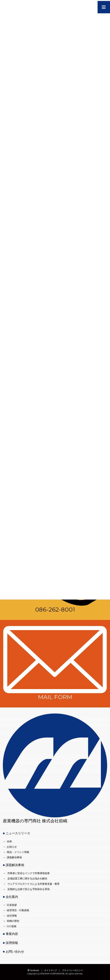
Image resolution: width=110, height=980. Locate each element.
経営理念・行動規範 (18, 910)
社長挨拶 (12, 905)
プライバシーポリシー (73, 970)
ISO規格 (12, 926)
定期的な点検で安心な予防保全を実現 (29, 889)
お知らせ (12, 847)
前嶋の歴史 (13, 921)
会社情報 (12, 916)
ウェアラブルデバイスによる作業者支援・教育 (34, 884)
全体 (9, 841)
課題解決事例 (14, 857)
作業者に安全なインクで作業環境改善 (29, 873)
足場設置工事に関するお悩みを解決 (27, 878)
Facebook (33, 970)
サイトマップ (51, 970)
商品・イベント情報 (18, 852)
